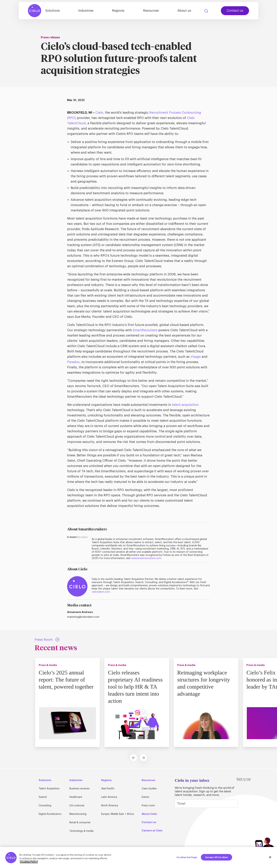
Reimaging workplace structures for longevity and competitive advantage (204, 683)
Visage (196, 357)
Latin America (109, 797)
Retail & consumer (80, 823)
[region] (138, 857)
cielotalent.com (101, 592)
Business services (79, 789)
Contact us (235, 11)
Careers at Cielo (152, 831)
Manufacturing (78, 814)
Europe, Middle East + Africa (117, 814)
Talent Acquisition (49, 789)
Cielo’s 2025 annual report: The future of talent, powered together (67, 680)
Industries (93, 11)
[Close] (270, 857)
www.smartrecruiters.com (146, 558)
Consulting (45, 806)
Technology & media (81, 831)
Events (145, 797)
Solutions (61, 11)
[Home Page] (35, 11)
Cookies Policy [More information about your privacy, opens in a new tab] (29, 862)
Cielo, (100, 113)
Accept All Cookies (216, 857)
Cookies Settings (187, 857)
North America (110, 806)
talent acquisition (185, 405)
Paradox (73, 362)
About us (185, 11)
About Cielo (149, 814)
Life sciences (77, 806)
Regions (123, 11)
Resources (154, 11)
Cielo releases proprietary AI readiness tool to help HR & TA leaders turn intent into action (136, 687)
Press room (148, 806)
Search (206, 11)
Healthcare (76, 797)
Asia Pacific (108, 789)
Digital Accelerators (50, 814)
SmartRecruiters (145, 330)
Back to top (244, 779)
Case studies (149, 789)
